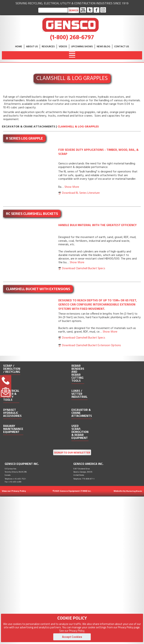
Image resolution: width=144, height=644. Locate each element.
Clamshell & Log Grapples (78, 127)
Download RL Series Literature (81, 193)
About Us (32, 47)
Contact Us (122, 47)
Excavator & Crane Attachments (28, 127)
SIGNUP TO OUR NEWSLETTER (72, 452)
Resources (48, 47)
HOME (19, 47)
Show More (72, 187)
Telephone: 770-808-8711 (84, 479)
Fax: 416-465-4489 (13, 482)
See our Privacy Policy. (72, 631)
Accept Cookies (72, 637)
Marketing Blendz (134, 491)
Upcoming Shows (82, 47)
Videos (63, 47)
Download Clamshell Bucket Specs (84, 268)
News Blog (103, 47)
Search (73, 10)
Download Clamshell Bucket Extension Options (91, 345)
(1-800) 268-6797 (72, 38)
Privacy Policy (19, 491)
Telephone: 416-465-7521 (15, 479)
